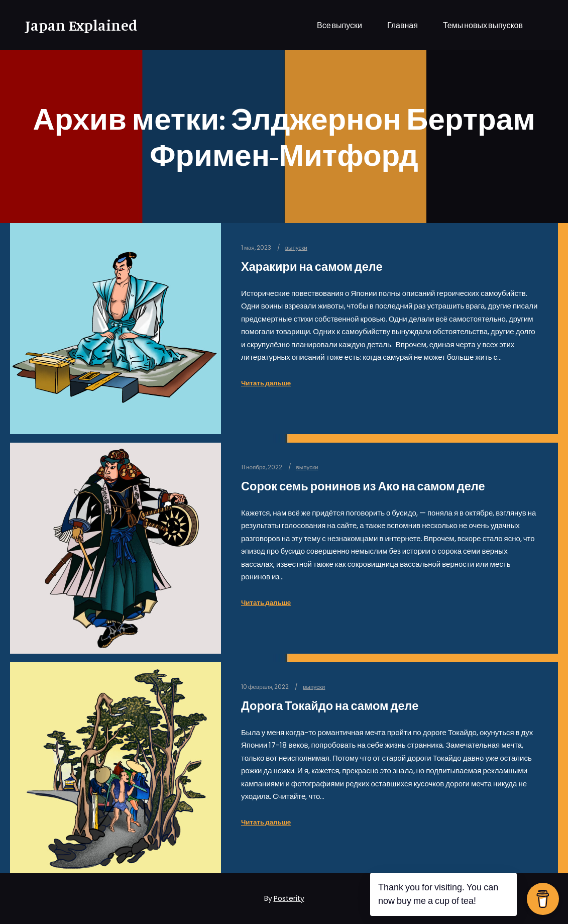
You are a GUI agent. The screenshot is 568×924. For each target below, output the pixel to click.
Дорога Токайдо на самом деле (330, 706)
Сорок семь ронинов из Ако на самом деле (363, 486)
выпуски (296, 248)
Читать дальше (266, 383)
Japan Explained (75, 25)
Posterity (289, 898)
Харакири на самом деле (312, 267)
